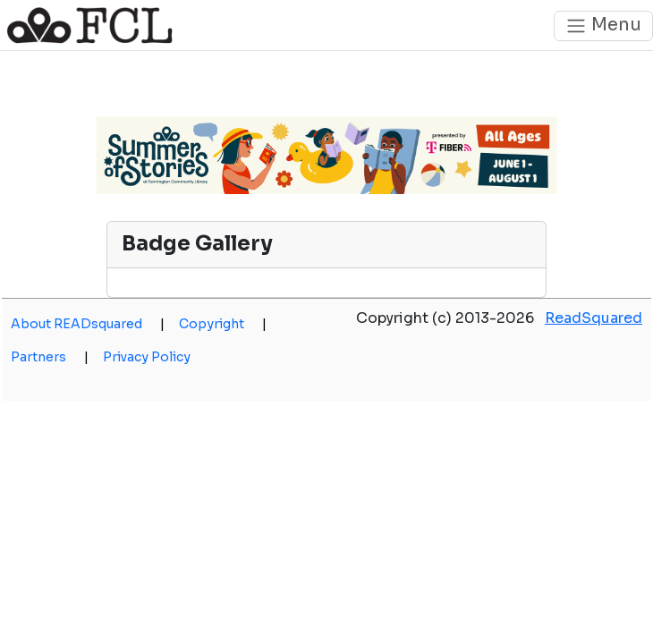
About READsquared (88, 324)
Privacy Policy (147, 357)
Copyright (223, 324)
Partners (50, 357)
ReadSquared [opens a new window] (594, 318)
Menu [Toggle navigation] (603, 25)
